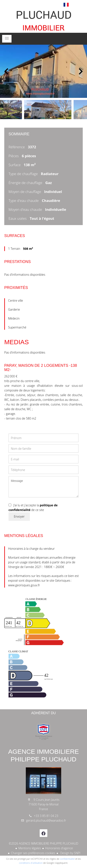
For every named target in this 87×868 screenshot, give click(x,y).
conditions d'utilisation (31, 863)
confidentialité (67, 859)
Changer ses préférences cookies (33, 853)
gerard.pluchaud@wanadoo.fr (46, 820)
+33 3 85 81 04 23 (46, 816)
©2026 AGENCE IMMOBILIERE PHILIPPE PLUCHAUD (43, 843)
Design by (70, 853)
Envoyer (19, 516)
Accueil (43, 20)
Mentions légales (30, 848)
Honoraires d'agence (59, 848)
